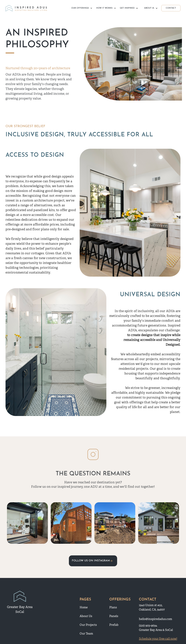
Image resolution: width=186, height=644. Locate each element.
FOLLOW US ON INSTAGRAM (91, 561)
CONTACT (171, 8)
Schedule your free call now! (158, 639)
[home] (27, 8)
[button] (81, 8)
